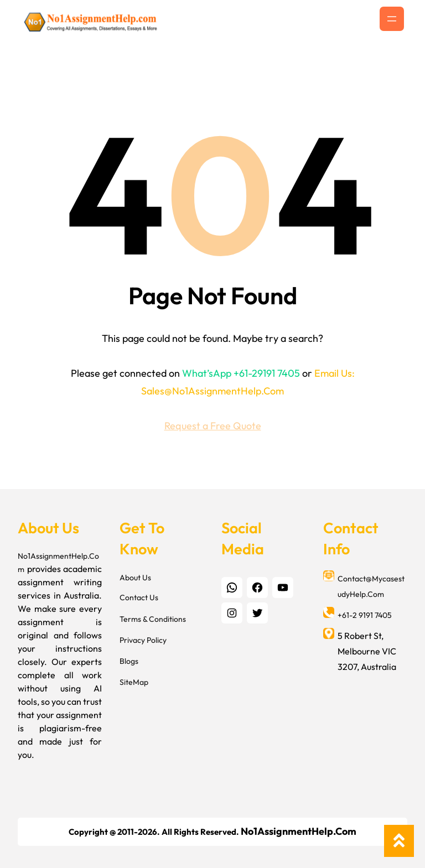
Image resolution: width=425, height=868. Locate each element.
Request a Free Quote (213, 426)
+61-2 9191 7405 (365, 615)
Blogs (129, 661)
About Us (135, 578)
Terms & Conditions (153, 619)
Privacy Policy (143, 640)
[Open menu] (392, 19)
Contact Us (139, 597)
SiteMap (134, 682)
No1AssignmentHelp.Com (299, 831)
